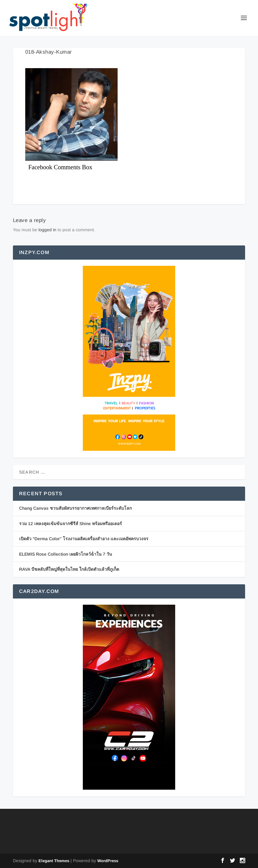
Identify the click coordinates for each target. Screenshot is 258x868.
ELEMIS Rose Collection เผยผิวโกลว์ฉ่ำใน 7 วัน (66, 554)
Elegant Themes (54, 861)
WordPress (108, 861)
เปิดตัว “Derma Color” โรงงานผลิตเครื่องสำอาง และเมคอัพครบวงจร (84, 539)
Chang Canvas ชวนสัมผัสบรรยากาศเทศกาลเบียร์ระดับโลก (75, 508)
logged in (47, 230)
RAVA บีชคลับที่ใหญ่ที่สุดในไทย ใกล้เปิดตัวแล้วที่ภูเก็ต (69, 569)
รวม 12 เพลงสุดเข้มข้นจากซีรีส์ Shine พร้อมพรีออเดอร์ (71, 524)
